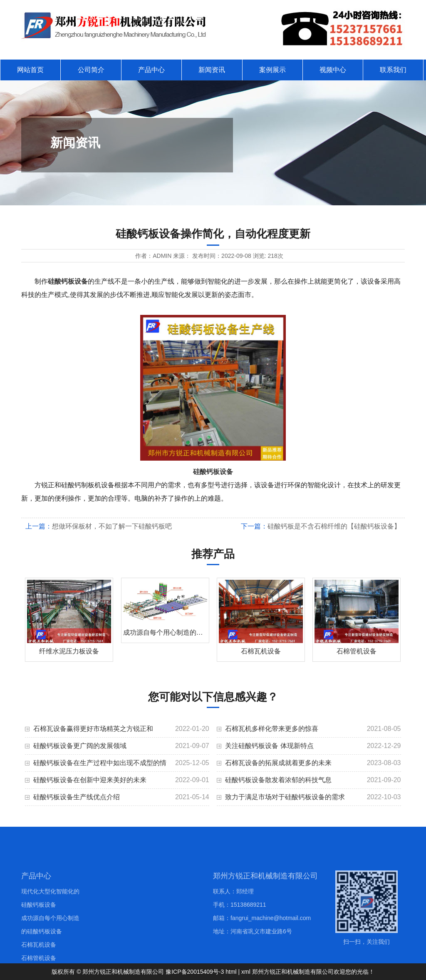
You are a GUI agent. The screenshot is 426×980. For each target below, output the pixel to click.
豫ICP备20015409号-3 (195, 972)
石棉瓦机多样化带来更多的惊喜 (272, 729)
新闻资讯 (212, 70)
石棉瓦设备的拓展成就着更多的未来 (278, 763)
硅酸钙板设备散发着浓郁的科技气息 (278, 780)
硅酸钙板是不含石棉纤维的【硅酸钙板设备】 (334, 526)
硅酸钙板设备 (68, 281)
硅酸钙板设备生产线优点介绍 (77, 797)
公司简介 (91, 70)
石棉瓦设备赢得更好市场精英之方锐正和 (93, 729)
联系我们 (393, 70)
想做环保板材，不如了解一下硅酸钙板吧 (112, 526)
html (231, 972)
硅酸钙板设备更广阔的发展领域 (80, 746)
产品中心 (151, 70)
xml (246, 972)
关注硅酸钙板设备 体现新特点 (269, 746)
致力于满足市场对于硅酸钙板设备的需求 (285, 797)
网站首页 (30, 70)
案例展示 (272, 70)
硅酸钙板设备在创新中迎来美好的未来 (90, 780)
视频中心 (333, 70)
